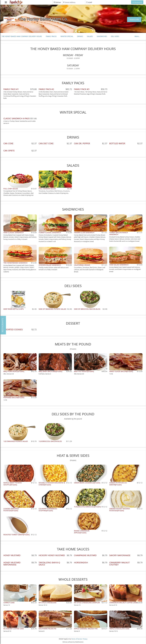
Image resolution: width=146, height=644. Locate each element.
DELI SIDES (115, 36)
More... (137, 36)
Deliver (58, 2)
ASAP (90, 2)
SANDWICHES (102, 36)
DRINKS (80, 36)
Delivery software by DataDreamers (73, 642)
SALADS (90, 36)
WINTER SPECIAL (67, 36)
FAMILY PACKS (51, 36)
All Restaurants (137, 2)
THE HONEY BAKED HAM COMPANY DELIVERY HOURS (22, 36)
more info (134, 19)
